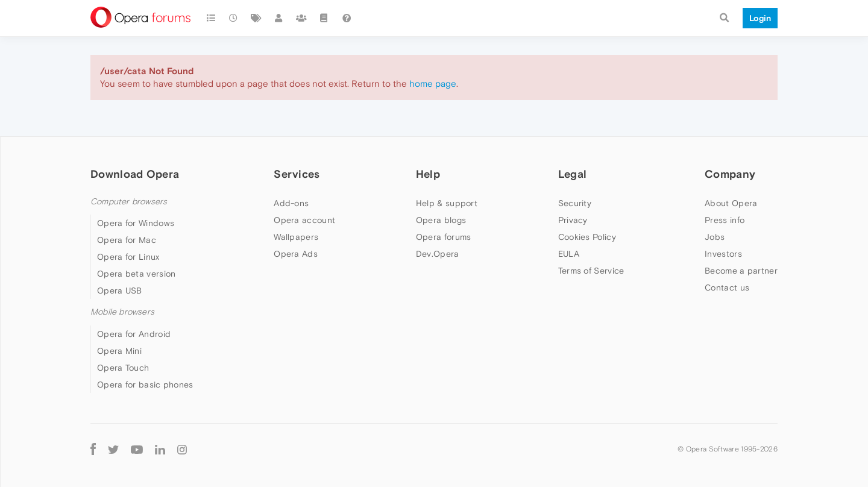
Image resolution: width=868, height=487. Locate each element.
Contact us (727, 287)
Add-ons (291, 203)
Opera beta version (136, 274)
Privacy (573, 220)
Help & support (447, 203)
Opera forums (444, 237)
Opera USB (120, 291)
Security (575, 203)
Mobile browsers (122, 312)
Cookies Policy (587, 237)
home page (433, 83)
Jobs (715, 237)
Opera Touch (123, 368)
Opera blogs (441, 220)
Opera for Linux (128, 257)
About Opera (731, 203)
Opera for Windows (136, 223)
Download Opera (135, 174)
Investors (723, 254)
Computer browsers (129, 202)
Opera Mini (119, 351)
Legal (573, 174)
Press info (725, 220)
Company (730, 174)
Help (428, 174)
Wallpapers (296, 237)
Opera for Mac (127, 240)
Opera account (304, 220)
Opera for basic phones (145, 385)
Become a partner (741, 271)
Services (297, 174)
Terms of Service (591, 271)
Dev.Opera (438, 254)
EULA (569, 254)
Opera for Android (134, 334)
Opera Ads (296, 254)
